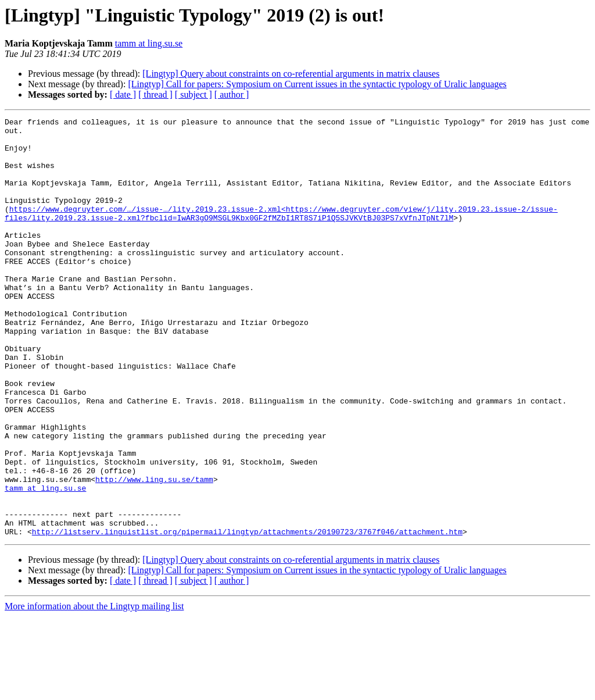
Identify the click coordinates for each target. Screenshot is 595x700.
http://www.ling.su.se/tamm (154, 552)
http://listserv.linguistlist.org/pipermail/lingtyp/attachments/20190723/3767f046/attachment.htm (247, 615)
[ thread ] (155, 94)
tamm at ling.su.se (149, 43)
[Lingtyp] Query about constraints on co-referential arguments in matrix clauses (291, 74)
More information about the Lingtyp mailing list (94, 690)
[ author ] (232, 94)
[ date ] (123, 94)
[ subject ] (193, 94)
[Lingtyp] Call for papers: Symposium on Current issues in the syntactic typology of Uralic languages (317, 84)
